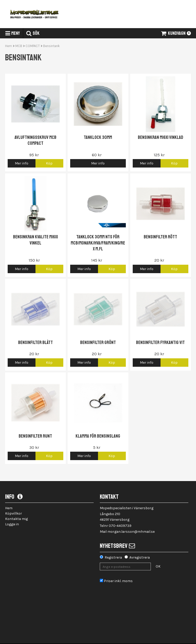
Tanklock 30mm (98, 137)
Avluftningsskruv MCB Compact (35, 140)
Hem (9, 46)
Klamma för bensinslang (98, 436)
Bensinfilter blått (35, 342)
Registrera (113, 557)
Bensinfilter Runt (35, 436)
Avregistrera (140, 557)
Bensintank (51, 46)
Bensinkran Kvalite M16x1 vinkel (35, 240)
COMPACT (33, 46)
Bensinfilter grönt (98, 342)
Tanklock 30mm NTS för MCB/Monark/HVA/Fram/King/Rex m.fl (98, 243)
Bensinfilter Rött (160, 237)
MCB (19, 46)
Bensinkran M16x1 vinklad (161, 137)
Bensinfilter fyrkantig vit (160, 342)
